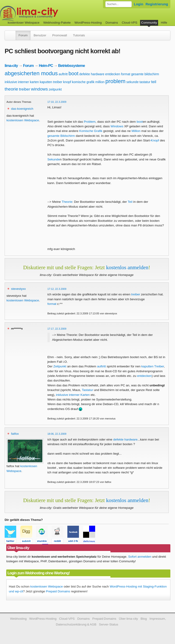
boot (73, 73)
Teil (130, 202)
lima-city (11, 66)
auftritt (63, 74)
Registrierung (157, 4)
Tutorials (79, 35)
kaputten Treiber (153, 366)
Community (149, 23)
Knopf (155, 140)
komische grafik (83, 82)
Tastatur (87, 390)
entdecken (113, 74)
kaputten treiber (51, 82)
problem (115, 81)
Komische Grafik (91, 131)
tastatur (145, 82)
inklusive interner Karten (73, 395)
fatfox (15, 434)
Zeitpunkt (60, 366)
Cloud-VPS (130, 23)
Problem (90, 122)
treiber (25, 89)
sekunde (133, 82)
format (126, 74)
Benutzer (40, 35)
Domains (112, 23)
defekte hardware (92, 74)
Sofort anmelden (140, 557)
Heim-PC (46, 66)
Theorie (67, 202)
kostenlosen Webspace (23, 120)
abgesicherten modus (31, 73)
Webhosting (18, 619)
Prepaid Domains (58, 591)
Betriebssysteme (72, 66)
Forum (23, 35)
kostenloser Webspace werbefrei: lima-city (46, 13)
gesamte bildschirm (145, 74)
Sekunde (54, 159)
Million (136, 131)
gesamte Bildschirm (61, 136)
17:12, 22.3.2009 (57, 289)
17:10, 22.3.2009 (57, 102)
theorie (11, 89)
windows (39, 89)
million (100, 82)
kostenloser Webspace (23, 23)
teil (154, 82)
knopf (67, 82)
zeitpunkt (55, 89)
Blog (144, 619)
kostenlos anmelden (127, 267)
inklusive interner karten (22, 82)
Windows (117, 126)
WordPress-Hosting (88, 23)
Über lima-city (128, 619)
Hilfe (164, 23)
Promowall (60, 35)
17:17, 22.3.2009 (57, 329)
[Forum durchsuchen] (119, 4)
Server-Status (109, 624)
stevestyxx (18, 289)
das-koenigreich (22, 109)
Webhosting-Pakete (57, 23)
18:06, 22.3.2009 (57, 434)
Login (139, 4)
